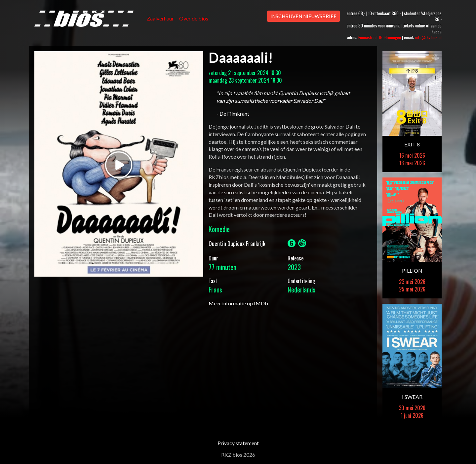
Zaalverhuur (160, 18)
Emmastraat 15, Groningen (380, 38)
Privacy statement (238, 443)
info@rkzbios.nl (428, 38)
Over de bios (194, 18)
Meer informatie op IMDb (238, 303)
